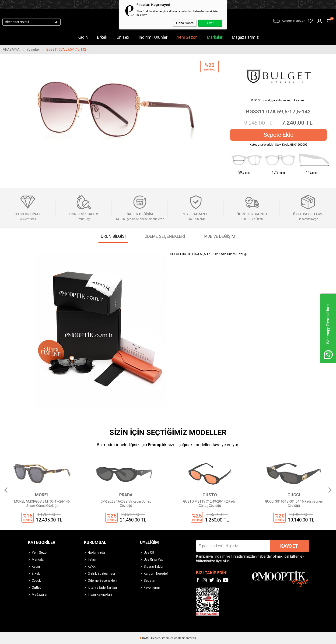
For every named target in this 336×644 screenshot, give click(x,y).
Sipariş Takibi (153, 567)
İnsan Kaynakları (100, 595)
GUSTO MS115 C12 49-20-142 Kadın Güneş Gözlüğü (210, 504)
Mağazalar (40, 595)
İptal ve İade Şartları (102, 588)
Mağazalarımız (245, 37)
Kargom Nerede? (156, 574)
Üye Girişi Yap (154, 560)
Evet (210, 23)
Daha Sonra (185, 23)
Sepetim (150, 581)
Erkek (36, 574)
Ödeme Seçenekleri (102, 581)
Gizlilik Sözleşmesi (101, 574)
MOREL (42, 495)
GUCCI (294, 495)
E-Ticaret (154, 638)
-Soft (144, 638)
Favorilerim (152, 588)
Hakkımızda (96, 553)
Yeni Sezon (40, 553)
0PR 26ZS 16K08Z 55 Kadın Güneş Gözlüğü (126, 504)
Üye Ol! (149, 553)
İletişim (93, 560)
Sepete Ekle (278, 135)
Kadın (36, 567)
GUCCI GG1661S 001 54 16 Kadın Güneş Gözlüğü (294, 504)
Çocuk (36, 581)
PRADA (126, 495)
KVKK (92, 567)
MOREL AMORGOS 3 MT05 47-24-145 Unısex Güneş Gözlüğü (42, 504)
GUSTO (210, 495)
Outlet (36, 588)
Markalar (215, 37)
